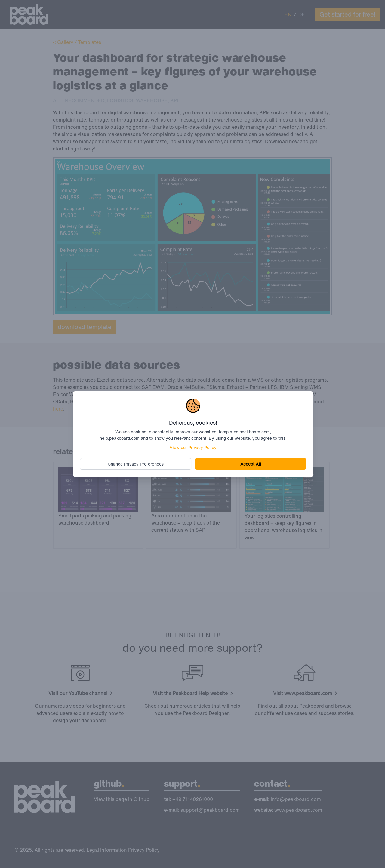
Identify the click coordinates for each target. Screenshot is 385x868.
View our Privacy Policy (193, 447)
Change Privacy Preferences (136, 464)
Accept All (251, 464)
